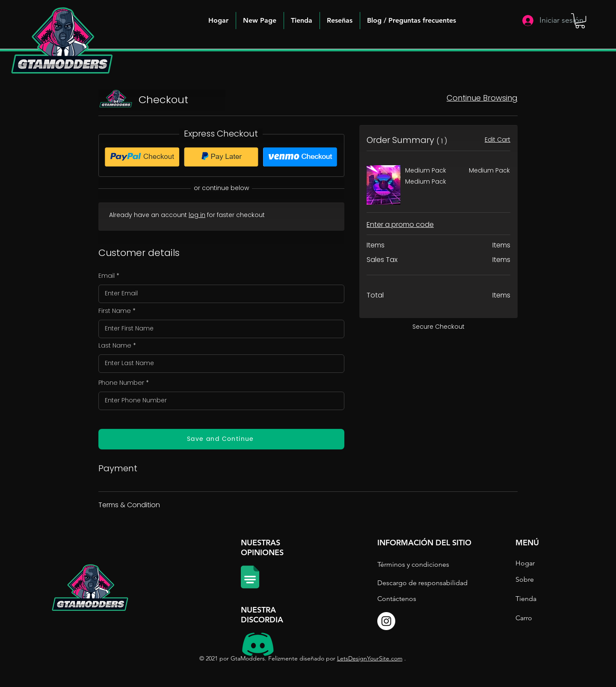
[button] (412, 21)
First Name (115, 311)
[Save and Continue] (221, 439)
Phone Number (121, 383)
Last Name (115, 345)
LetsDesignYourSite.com (370, 658)
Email (107, 276)
